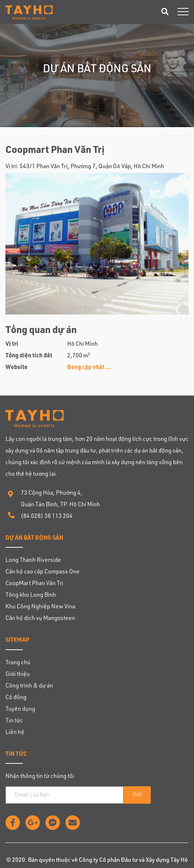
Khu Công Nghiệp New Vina (40, 607)
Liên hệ (15, 733)
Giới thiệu (18, 675)
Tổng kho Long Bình (31, 596)
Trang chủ (18, 663)
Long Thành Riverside (33, 561)
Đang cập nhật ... (89, 368)
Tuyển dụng (20, 710)
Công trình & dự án (29, 686)
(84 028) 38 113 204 (47, 517)
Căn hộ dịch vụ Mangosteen (40, 619)
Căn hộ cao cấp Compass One (43, 572)
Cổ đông (16, 698)
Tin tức (14, 721)
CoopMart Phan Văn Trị (34, 584)
